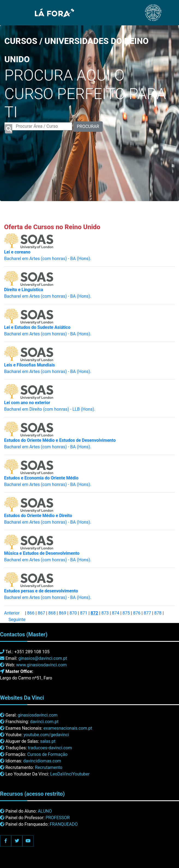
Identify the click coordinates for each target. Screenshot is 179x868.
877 (147, 613)
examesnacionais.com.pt (68, 728)
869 (63, 613)
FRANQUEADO (64, 824)
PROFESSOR (58, 818)
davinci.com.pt (44, 722)
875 (126, 613)
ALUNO (45, 811)
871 (84, 613)
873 (105, 613)
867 (41, 613)
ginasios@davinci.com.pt (43, 658)
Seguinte (17, 620)
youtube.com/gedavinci (46, 735)
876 (137, 613)
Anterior (12, 613)
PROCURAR (88, 126)
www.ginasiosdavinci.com (41, 665)
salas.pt (48, 741)
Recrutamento (48, 767)
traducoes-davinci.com (50, 748)
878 (158, 613)
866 (31, 613)
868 (52, 613)
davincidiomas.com (42, 761)
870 (73, 613)
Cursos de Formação (47, 754)
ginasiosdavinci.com (38, 715)
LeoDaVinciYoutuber (70, 774)
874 (116, 613)
